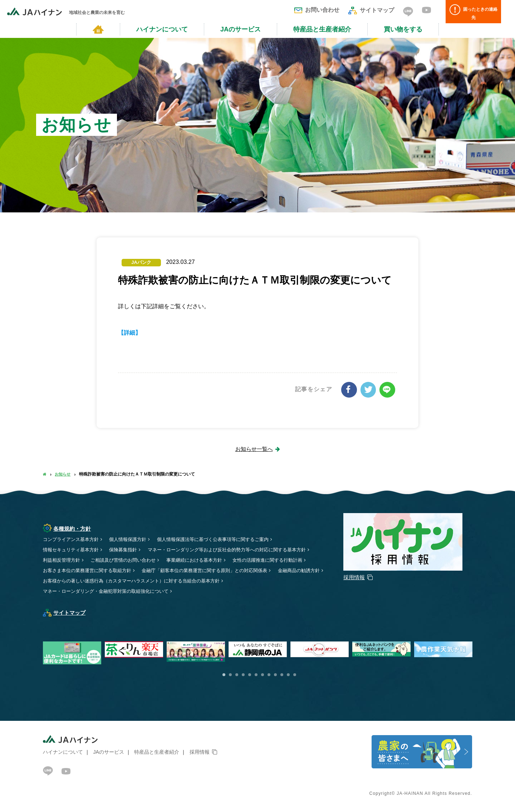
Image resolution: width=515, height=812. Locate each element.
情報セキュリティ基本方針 (73, 550)
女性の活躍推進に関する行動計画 (282, 560)
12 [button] (295, 675)
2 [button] (230, 675)
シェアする (350, 389)
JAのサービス (241, 29)
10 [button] (282, 675)
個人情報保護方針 (133, 539)
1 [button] (224, 675)
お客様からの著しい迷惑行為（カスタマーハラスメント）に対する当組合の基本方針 (193, 581)
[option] (259, 649)
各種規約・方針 (68, 528)
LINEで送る (388, 389)
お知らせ (64, 474)
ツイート (369, 389)
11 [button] (288, 675)
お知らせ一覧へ (254, 449)
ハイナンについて (162, 29)
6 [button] (256, 675)
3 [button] (237, 675)
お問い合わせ (317, 10)
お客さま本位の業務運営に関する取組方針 (90, 570)
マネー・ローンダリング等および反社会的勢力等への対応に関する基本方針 (239, 550)
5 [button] (250, 675)
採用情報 (200, 752)
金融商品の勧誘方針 (65, 581)
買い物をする (403, 29)
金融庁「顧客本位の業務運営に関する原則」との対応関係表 (216, 570)
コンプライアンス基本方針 (73, 539)
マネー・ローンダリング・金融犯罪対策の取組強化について (111, 591)
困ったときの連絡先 (477, 12)
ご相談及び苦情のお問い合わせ (128, 560)
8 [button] (269, 675)
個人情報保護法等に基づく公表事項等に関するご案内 (224, 539)
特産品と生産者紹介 (322, 29)
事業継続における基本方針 (204, 560)
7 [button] (263, 675)
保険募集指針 (128, 550)
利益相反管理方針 (63, 560)
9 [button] (275, 675)
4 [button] (243, 675)
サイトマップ (371, 10)
